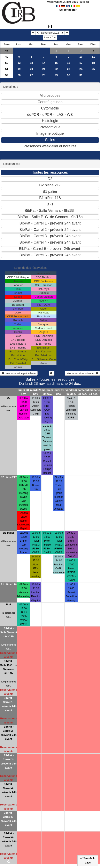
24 (81, 69)
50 (7, 63)
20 (32, 69)
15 (56, 63)
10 (81, 57)
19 (19, 69)
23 (68, 69)
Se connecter (68, 10)
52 (7, 75)
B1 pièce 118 (9, 584)
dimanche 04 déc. (93, 392)
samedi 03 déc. (82, 392)
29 (56, 75)
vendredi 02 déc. (71, 392)
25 (93, 69)
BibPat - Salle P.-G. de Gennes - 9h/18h (9, 667)
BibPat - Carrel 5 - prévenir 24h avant (9, 819)
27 (32, 75)
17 (81, 63)
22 (56, 69)
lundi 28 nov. (24, 392)
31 (81, 75)
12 (19, 63)
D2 (9, 398)
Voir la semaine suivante (82, 373)
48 (7, 51)
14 (44, 63)
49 (7, 57)
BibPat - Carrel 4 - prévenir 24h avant (9, 790)
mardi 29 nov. (36, 392)
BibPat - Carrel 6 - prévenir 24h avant (9, 839)
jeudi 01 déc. (59, 392)
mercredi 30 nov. (47, 392)
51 (7, 69)
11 (93, 57)
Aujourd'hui (50, 38)
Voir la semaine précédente (19, 373)
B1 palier (9, 533)
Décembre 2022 (50, 33)
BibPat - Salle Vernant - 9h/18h (9, 632)
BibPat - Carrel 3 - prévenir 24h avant (9, 761)
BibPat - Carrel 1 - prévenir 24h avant (9, 704)
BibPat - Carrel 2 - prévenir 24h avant (9, 733)
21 (44, 69)
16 (68, 63)
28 (44, 75)
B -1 (9, 604)
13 (32, 63)
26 (19, 75)
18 (93, 63)
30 (68, 75)
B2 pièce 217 (9, 477)
